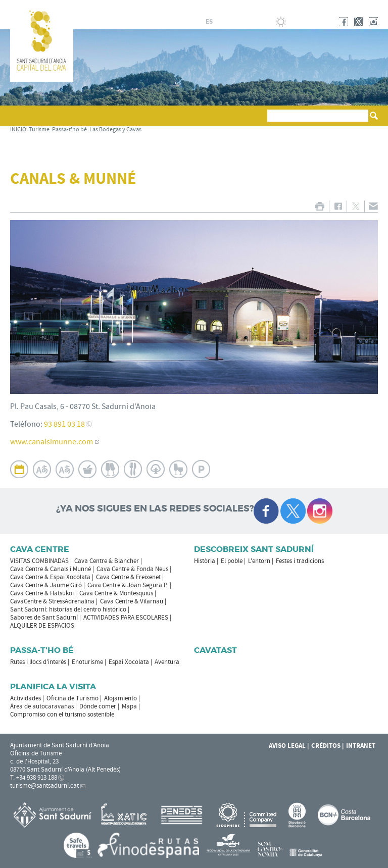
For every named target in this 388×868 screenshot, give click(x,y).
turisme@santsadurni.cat (44, 786)
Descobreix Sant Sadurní (254, 549)
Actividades (26, 698)
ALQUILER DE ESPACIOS (42, 626)
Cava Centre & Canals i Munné (51, 569)
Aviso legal (287, 746)
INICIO (18, 130)
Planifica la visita (53, 686)
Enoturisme (87, 662)
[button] (19, 120)
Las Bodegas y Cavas (115, 130)
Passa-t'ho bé (69, 130)
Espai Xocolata (129, 662)
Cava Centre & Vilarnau (132, 601)
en (233, 22)
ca (197, 22)
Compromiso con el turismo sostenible (62, 714)
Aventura (167, 662)
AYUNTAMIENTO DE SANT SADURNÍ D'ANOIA (311, 7)
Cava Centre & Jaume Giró (46, 585)
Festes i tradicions (300, 561)
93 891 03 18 (64, 424)
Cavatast (215, 650)
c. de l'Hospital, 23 (34, 761)
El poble (232, 561)
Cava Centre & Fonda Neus (132, 569)
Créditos (326, 746)
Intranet (361, 746)
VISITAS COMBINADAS (39, 561)
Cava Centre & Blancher (107, 561)
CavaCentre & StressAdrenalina (52, 601)
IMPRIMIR (320, 206)
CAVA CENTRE (40, 549)
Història (205, 561)
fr (221, 22)
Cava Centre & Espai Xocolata (50, 577)
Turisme (39, 130)
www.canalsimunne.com (52, 442)
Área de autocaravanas (42, 706)
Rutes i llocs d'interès (38, 662)
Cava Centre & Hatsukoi (42, 593)
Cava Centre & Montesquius (116, 593)
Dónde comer (98, 706)
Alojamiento (120, 698)
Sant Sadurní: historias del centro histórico (68, 609)
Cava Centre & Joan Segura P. (128, 585)
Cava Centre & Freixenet (128, 577)
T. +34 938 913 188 (34, 778)
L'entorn (259, 561)
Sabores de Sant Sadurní (44, 618)
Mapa (129, 706)
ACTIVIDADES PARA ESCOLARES (126, 618)
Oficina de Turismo (72, 698)
